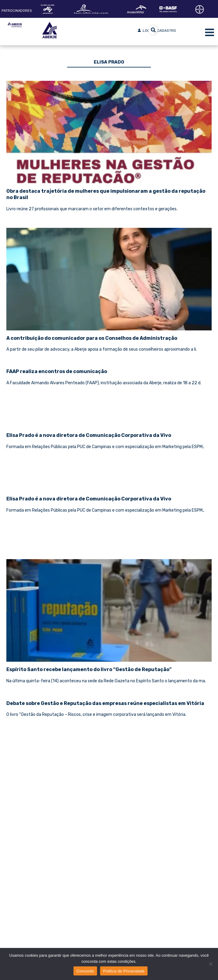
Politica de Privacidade (124, 971)
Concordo (85, 971)
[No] (210, 964)
